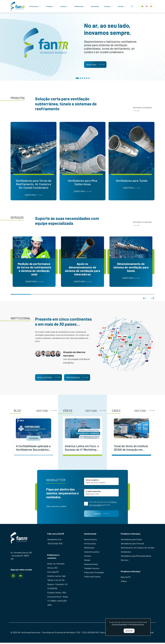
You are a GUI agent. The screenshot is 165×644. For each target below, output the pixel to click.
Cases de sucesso (92, 552)
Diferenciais (89, 548)
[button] (77, 78)
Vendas (87, 560)
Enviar (101, 514)
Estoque (108, 6)
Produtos (51, 6)
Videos (124, 581)
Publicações (80, 6)
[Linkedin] (13, 576)
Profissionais (77, 377)
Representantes (91, 564)
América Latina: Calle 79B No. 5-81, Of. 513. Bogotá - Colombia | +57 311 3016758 (57, 582)
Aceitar (129, 631)
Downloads (95, 6)
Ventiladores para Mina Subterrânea (136, 556)
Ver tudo (46, 411)
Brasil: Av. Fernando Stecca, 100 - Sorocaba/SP (56, 568)
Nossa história (49, 377)
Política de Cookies (92, 576)
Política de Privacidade (94, 572)
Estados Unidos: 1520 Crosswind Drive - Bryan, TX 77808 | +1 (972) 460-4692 (58, 599)
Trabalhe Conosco (92, 568)
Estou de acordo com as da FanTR (103, 503)
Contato (122, 6)
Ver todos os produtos (143, 109)
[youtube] (21, 576)
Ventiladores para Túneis (131, 539)
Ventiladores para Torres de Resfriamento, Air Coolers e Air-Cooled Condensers (137, 548)
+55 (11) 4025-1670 (55, 543)
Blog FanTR (126, 577)
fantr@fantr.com (55, 539)
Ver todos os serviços (142, 223)
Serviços (65, 6)
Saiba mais (95, 65)
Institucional (35, 6)
